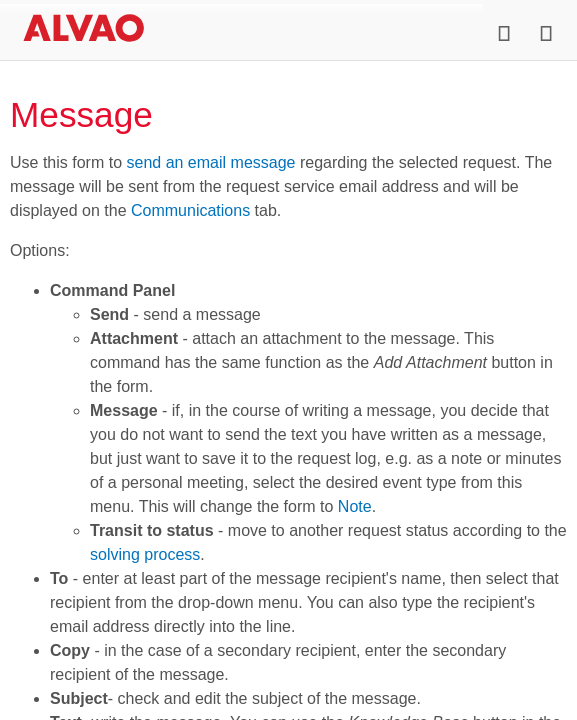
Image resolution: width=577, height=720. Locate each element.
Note (355, 506)
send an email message (210, 162)
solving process (145, 554)
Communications (190, 210)
